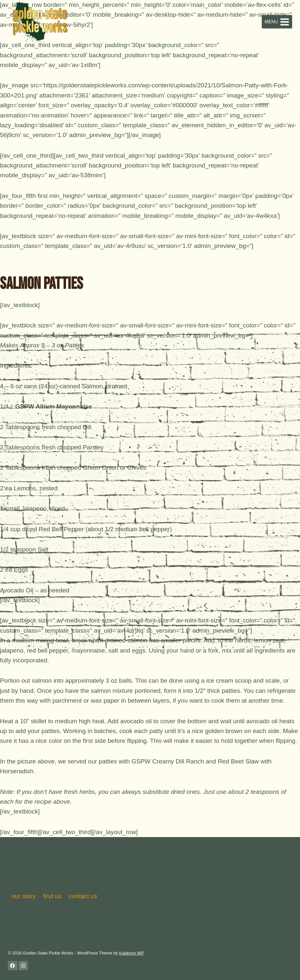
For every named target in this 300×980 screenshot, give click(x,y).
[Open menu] (277, 22)
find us (52, 896)
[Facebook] (13, 966)
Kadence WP (132, 953)
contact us (83, 896)
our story (24, 896)
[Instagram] (23, 966)
